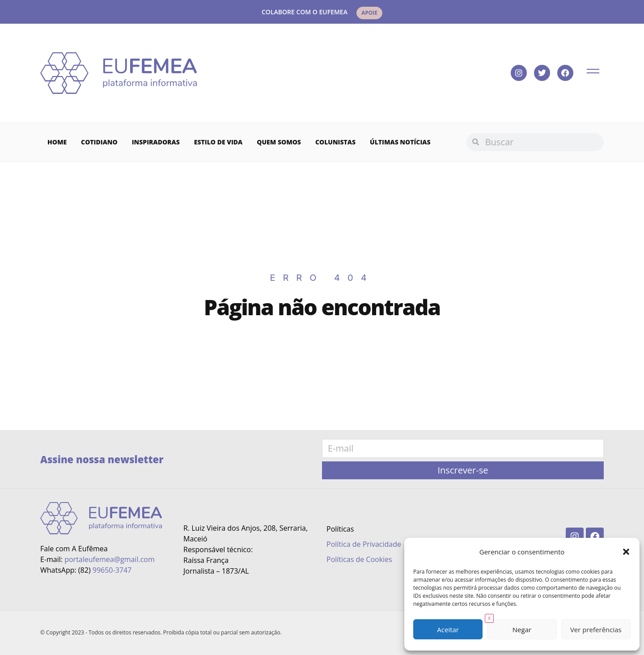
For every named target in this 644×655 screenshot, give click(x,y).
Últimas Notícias (400, 142)
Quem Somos (279, 142)
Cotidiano (99, 142)
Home (57, 142)
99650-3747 (112, 570)
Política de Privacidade (364, 544)
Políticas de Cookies (359, 559)
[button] (626, 552)
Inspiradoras (156, 142)
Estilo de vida (218, 142)
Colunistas (335, 142)
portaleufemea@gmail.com (110, 559)
